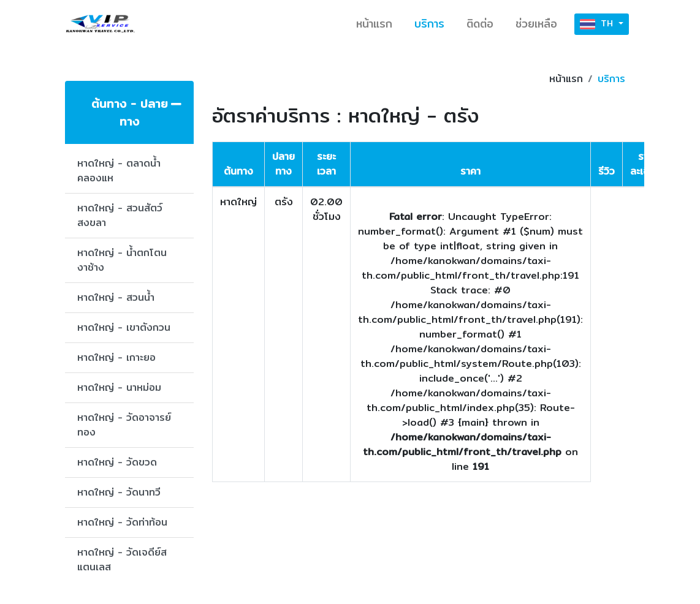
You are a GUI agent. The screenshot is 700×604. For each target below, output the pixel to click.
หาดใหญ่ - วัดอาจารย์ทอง (124, 425)
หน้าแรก (374, 24)
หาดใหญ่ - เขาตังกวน (124, 327)
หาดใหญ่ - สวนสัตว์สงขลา (120, 215)
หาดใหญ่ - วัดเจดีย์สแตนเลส (122, 560)
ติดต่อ (480, 24)
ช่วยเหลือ (536, 24)
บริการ (429, 24)
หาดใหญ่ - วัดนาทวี (119, 492)
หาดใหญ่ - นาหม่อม (119, 387)
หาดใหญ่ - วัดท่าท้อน (122, 522)
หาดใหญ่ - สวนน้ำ (116, 297)
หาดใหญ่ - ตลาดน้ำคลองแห (119, 171)
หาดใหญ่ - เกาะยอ (116, 357)
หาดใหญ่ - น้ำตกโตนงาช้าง (122, 260)
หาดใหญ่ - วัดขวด (117, 462)
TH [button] (598, 24)
